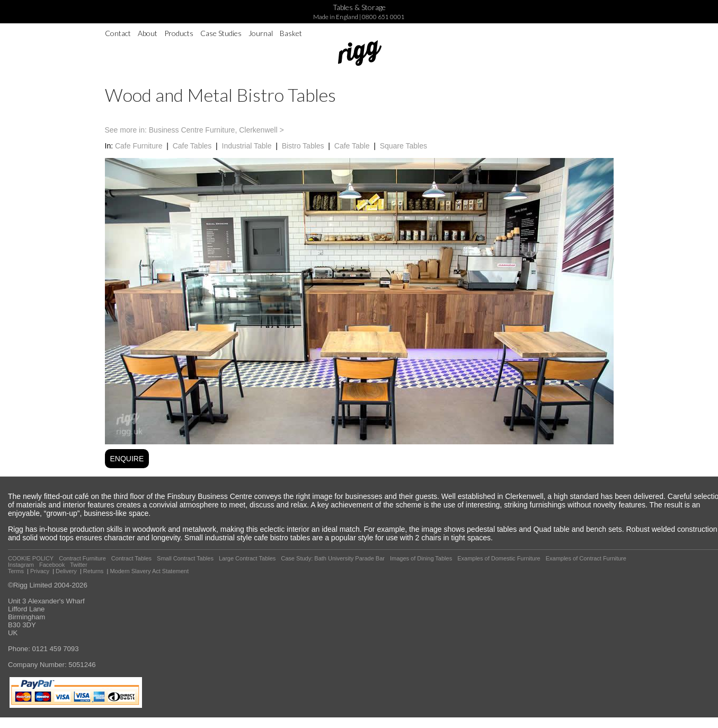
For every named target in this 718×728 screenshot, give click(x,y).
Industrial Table (247, 146)
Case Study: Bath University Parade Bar (333, 558)
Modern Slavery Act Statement (149, 571)
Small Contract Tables (185, 558)
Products (179, 33)
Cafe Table (352, 146)
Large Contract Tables (247, 558)
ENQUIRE (127, 459)
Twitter (78, 565)
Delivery (66, 571)
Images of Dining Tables (421, 558)
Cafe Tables (192, 146)
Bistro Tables (303, 146)
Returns (94, 571)
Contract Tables (131, 558)
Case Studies (221, 33)
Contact (118, 33)
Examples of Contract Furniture (586, 558)
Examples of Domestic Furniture (499, 558)
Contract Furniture (82, 558)
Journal (261, 33)
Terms (16, 571)
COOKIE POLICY (31, 558)
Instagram (21, 565)
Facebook (52, 565)
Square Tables (404, 146)
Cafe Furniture (139, 146)
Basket (291, 33)
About (148, 33)
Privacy (40, 571)
